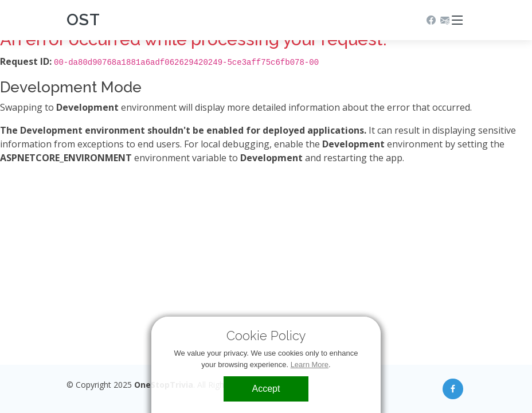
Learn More (310, 365)
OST (83, 20)
